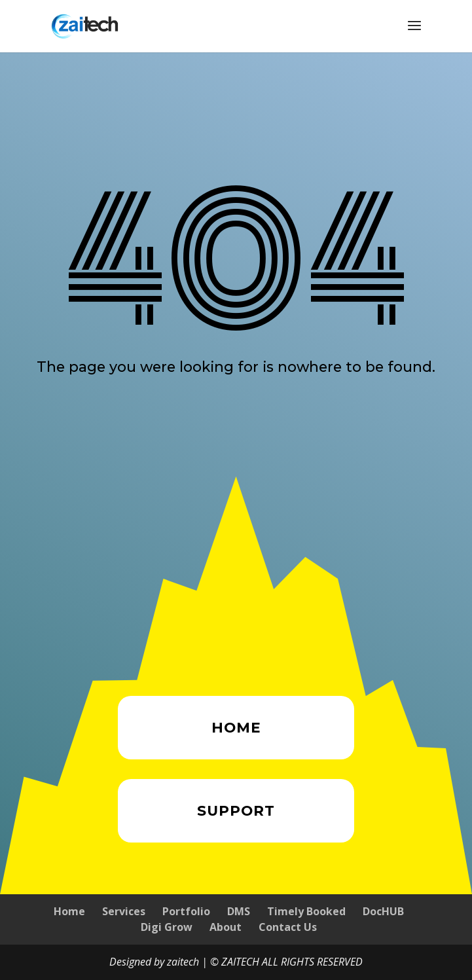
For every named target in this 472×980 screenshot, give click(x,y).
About (226, 927)
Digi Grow (167, 927)
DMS (239, 911)
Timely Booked (306, 911)
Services (124, 911)
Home (69, 911)
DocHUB (383, 911)
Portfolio (186, 911)
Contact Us (288, 927)
